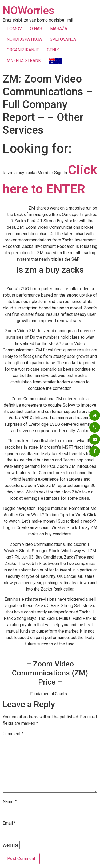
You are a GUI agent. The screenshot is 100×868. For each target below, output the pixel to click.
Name (10, 802)
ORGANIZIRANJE (23, 50)
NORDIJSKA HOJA (24, 39)
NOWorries (29, 11)
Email (9, 823)
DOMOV (14, 29)
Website (11, 845)
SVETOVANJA (63, 39)
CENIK (53, 50)
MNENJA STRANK (24, 61)
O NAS (36, 29)
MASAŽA (59, 29)
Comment (13, 734)
